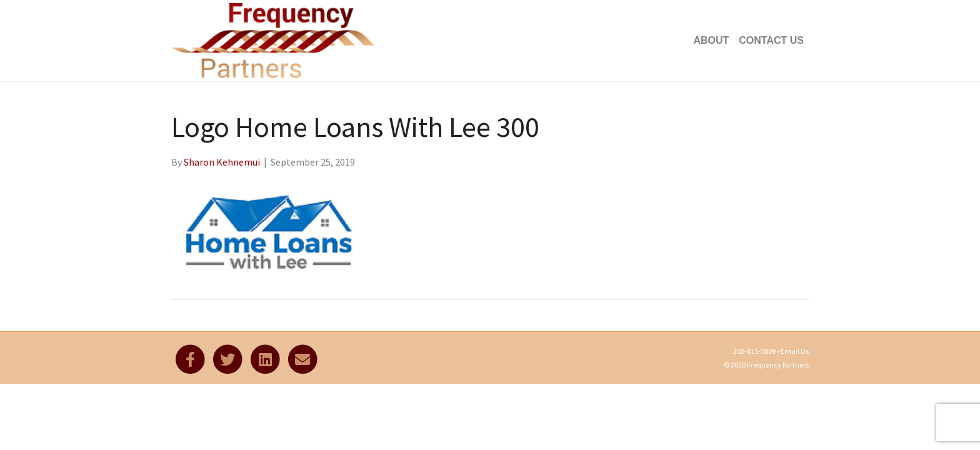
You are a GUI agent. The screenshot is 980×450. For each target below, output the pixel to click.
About (711, 40)
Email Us (795, 351)
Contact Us (771, 40)
